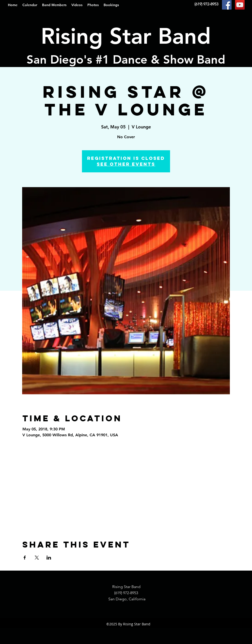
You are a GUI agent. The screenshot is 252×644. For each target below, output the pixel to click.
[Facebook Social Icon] (227, 5)
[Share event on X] (37, 558)
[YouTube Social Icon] (240, 5)
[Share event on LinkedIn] (49, 558)
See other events (126, 164)
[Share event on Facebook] (25, 558)
